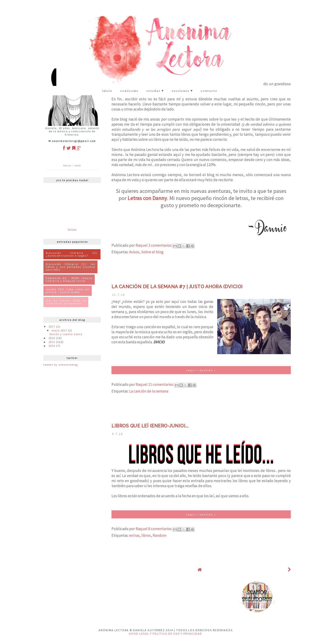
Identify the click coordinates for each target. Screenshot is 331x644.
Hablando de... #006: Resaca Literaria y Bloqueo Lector (69, 279)
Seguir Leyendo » (201, 370)
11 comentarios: (161, 384)
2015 (52, 342)
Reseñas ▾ (155, 91)
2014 (52, 346)
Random (160, 535)
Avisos (134, 252)
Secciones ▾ (182, 91)
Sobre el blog (152, 252)
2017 (52, 327)
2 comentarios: (161, 245)
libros (146, 535)
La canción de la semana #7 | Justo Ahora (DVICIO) (177, 287)
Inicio (107, 91)
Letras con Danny (147, 198)
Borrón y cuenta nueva (66, 334)
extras (134, 535)
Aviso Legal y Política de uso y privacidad (165, 634)
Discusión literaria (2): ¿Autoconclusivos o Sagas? (72, 254)
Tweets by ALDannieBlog (61, 365)
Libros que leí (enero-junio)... (150, 426)
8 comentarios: (161, 529)
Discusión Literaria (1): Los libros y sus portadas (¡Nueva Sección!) (70, 267)
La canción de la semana (149, 391)
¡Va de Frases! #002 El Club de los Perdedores (66, 302)
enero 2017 (60, 330)
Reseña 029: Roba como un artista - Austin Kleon (68, 291)
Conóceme (129, 91)
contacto (209, 91)
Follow (72, 230)
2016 (52, 338)
